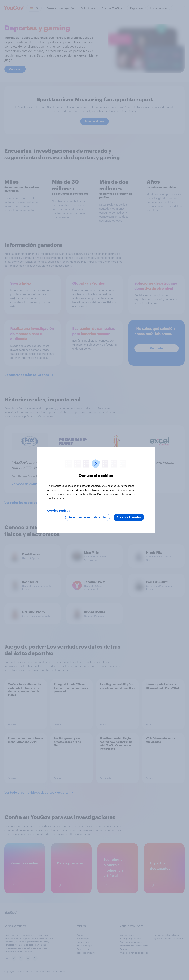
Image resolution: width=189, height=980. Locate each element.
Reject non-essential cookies (88, 517)
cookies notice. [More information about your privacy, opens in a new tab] (56, 498)
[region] (96, 490)
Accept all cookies (129, 517)
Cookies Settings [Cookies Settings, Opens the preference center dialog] (59, 510)
